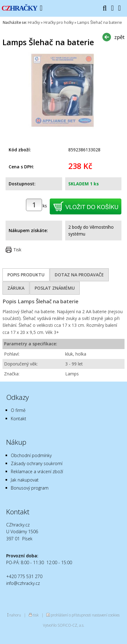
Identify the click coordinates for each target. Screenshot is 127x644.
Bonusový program (30, 488)
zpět (119, 37)
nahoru (15, 615)
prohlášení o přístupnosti (71, 615)
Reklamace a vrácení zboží (37, 471)
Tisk (17, 250)
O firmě (18, 410)
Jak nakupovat (25, 480)
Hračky (34, 22)
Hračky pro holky (59, 22)
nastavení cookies (106, 615)
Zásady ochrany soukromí (37, 463)
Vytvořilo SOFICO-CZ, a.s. (64, 625)
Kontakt (19, 419)
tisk (36, 615)
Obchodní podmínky (31, 455)
